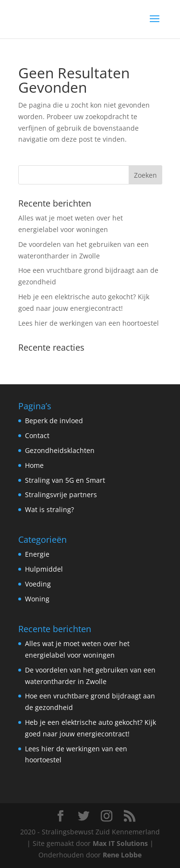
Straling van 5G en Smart (65, 480)
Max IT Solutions (120, 843)
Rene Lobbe (122, 855)
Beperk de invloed (54, 421)
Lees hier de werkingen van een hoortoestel (89, 323)
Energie (37, 554)
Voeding (38, 584)
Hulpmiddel (44, 569)
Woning (37, 599)
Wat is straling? (49, 509)
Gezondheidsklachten (60, 450)
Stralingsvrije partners (61, 495)
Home (34, 465)
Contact (37, 435)
